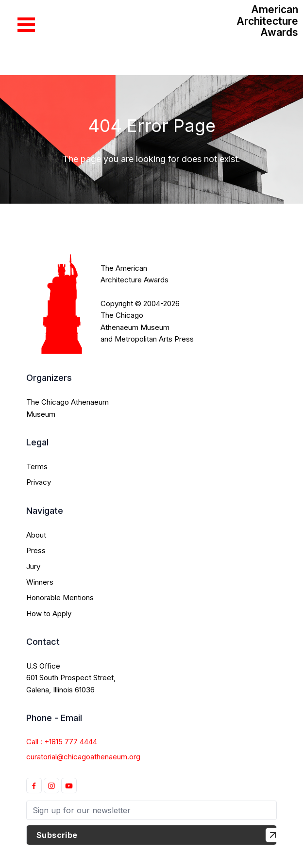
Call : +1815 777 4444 (62, 742)
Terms (37, 467)
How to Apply (49, 614)
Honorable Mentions (60, 598)
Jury (33, 566)
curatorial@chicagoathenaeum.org (83, 757)
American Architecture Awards (267, 21)
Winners (40, 582)
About (36, 535)
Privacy (39, 482)
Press (36, 550)
